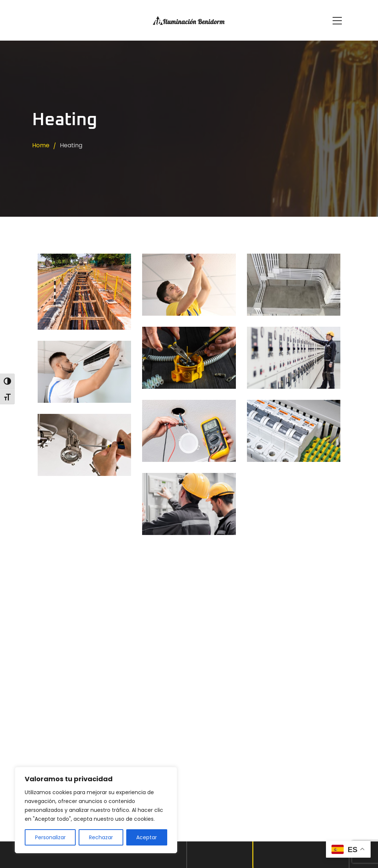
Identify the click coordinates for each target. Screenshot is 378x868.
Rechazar (101, 837)
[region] (96, 810)
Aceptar (147, 837)
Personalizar (50, 837)
